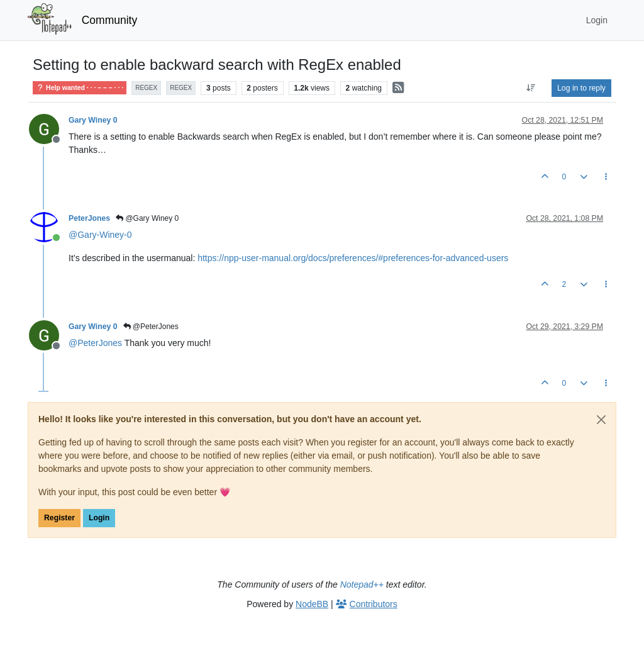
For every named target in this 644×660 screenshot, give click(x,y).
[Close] (601, 420)
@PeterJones (151, 327)
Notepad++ (362, 584)
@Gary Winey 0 (147, 218)
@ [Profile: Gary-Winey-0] (100, 235)
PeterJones (89, 218)
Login (99, 518)
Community (110, 20)
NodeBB (312, 604)
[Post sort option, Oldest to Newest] (531, 88)
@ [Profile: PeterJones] (95, 343)
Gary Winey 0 (93, 120)
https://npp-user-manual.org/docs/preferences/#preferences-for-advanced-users (353, 258)
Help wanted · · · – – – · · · (80, 88)
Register (59, 518)
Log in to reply (581, 88)
